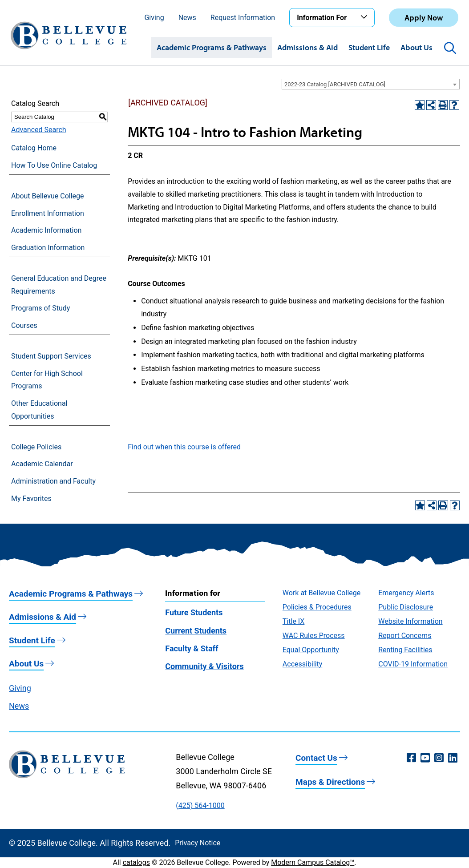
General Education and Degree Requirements (59, 285)
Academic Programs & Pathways (212, 47)
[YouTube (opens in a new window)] (425, 758)
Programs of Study (40, 308)
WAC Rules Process (314, 636)
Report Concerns (405, 636)
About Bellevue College (47, 196)
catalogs (136, 862)
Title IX (294, 621)
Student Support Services (51, 356)
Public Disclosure (406, 607)
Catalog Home (34, 148)
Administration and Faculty (53, 481)
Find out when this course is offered (184, 447)
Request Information (243, 18)
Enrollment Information (48, 213)
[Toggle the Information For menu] (365, 17)
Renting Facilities (405, 650)
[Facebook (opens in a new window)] (411, 758)
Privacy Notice (198, 843)
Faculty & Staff (192, 648)
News (187, 18)
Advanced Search (39, 130)
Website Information (410, 621)
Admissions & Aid (307, 47)
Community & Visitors (204, 666)
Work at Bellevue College (321, 593)
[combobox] (371, 84)
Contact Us (316, 758)
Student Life (369, 47)
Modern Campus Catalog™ (313, 862)
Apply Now (424, 18)
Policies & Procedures (317, 607)
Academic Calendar (42, 464)
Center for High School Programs (47, 380)
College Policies (36, 447)
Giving (154, 18)
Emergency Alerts (406, 593)
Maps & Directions (330, 782)
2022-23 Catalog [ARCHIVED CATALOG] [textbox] (335, 84)
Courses (24, 325)
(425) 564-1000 (200, 805)
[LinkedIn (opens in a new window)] (453, 758)
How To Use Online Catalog (54, 165)
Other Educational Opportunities (39, 410)
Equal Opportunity (311, 650)
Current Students (196, 631)
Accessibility (303, 664)
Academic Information (46, 230)
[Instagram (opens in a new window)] (439, 758)
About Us (416, 47)
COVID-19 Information (413, 664)
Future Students (194, 612)
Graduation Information (48, 248)
